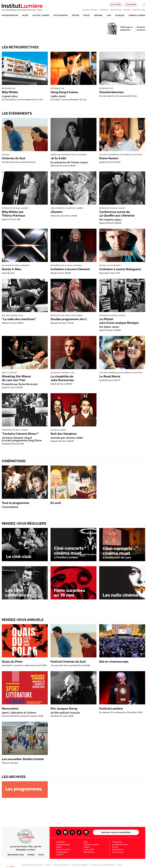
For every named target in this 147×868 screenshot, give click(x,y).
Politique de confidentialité (103, 865)
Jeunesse (120, 15)
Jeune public (89, 849)
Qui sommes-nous (16, 855)
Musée (25, 15)
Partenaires (117, 842)
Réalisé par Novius (62, 865)
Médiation (104, 10)
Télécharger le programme (126, 28)
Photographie (61, 15)
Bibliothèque (89, 852)
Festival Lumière (41, 15)
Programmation (10, 15)
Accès (41, 855)
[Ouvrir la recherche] (143, 5)
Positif (86, 15)
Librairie (98, 15)
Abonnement (116, 10)
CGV (120, 865)
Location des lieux (90, 10)
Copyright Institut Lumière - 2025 (36, 865)
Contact (31, 855)
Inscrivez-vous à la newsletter (116, 832)
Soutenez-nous (139, 10)
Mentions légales (81, 865)
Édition (76, 15)
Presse (115, 847)
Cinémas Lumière (137, 15)
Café (109, 15)
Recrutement (118, 852)
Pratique (127, 10)
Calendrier (61, 842)
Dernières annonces (141, 28)
